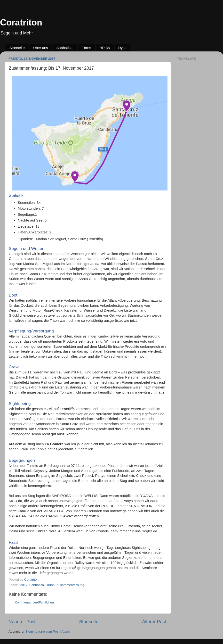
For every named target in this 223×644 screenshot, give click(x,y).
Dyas (122, 48)
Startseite (17, 48)
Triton (50, 585)
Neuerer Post (22, 622)
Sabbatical (65, 48)
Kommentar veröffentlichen (34, 602)
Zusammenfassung (70, 585)
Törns (86, 48)
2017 (24, 585)
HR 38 (105, 48)
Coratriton (21, 22)
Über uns (41, 48)
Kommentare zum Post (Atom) (48, 632)
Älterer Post (154, 622)
